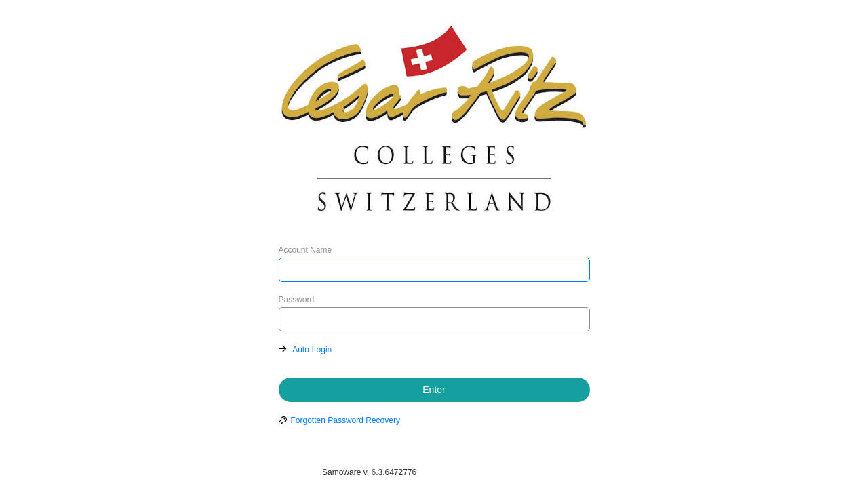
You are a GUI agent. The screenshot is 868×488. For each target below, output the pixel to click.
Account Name (305, 250)
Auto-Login (312, 350)
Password (297, 300)
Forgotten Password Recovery (346, 420)
